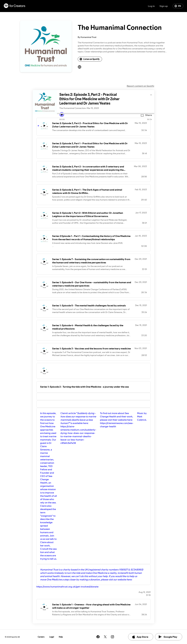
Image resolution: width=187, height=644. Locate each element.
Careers (41, 637)
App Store (140, 637)
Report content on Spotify (140, 86)
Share (146, 115)
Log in (151, 6)
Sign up (164, 6)
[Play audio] (151, 94)
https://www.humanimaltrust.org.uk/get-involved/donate (67, 587)
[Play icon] (62, 114)
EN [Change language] (178, 6)
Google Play (168, 637)
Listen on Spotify (90, 59)
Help (61, 637)
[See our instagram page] (112, 637)
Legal (52, 637)
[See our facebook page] (98, 637)
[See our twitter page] (105, 637)
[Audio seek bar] (106, 114)
